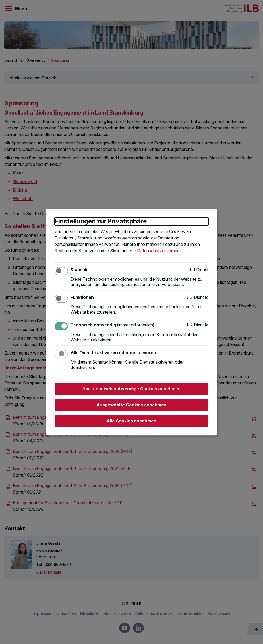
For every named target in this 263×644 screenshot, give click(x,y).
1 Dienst (199, 270)
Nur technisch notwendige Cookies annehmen (131, 389)
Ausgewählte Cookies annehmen (131, 405)
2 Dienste (197, 325)
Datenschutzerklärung (158, 251)
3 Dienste (197, 297)
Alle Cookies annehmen (131, 421)
